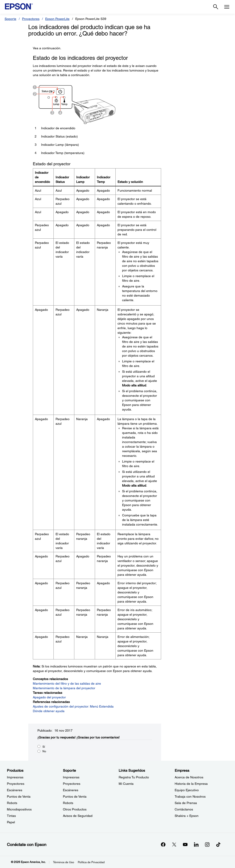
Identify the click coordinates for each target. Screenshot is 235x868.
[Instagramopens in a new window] (207, 844)
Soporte (10, 19)
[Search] (216, 7)
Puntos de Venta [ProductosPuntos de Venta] (19, 796)
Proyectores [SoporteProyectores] (72, 784)
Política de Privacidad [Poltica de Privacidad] (91, 862)
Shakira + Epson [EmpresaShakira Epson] (187, 816)
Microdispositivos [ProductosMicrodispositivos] (19, 809)
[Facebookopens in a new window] (163, 844)
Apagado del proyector (49, 697)
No (44, 751)
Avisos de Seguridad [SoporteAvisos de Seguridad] (78, 816)
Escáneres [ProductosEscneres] (15, 790)
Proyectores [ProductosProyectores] (16, 784)
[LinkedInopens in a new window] (196, 844)
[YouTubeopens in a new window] (185, 844)
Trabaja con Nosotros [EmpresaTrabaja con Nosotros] (190, 796)
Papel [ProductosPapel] (11, 822)
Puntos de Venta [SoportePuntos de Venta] (75, 796)
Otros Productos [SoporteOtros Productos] (75, 809)
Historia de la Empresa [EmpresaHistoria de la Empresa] (191, 784)
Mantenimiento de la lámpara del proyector (64, 688)
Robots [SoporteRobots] (68, 803)
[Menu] (227, 7)
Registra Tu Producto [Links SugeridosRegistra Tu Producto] (134, 777)
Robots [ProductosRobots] (12, 803)
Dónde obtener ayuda (49, 711)
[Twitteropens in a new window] (174, 844)
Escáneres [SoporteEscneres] (71, 790)
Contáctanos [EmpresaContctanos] (184, 809)
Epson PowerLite (57, 19)
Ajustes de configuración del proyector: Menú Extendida (73, 706)
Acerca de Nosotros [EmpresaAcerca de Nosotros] (189, 777)
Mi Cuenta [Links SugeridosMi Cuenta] (126, 784)
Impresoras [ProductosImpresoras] (15, 777)
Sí (44, 747)
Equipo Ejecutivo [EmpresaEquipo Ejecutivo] (187, 790)
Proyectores (31, 19)
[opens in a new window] (218, 844)
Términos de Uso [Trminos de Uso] (64, 862)
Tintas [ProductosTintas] (11, 816)
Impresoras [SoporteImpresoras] (71, 777)
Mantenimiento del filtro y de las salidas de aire (67, 683)
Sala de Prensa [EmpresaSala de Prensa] (186, 803)
